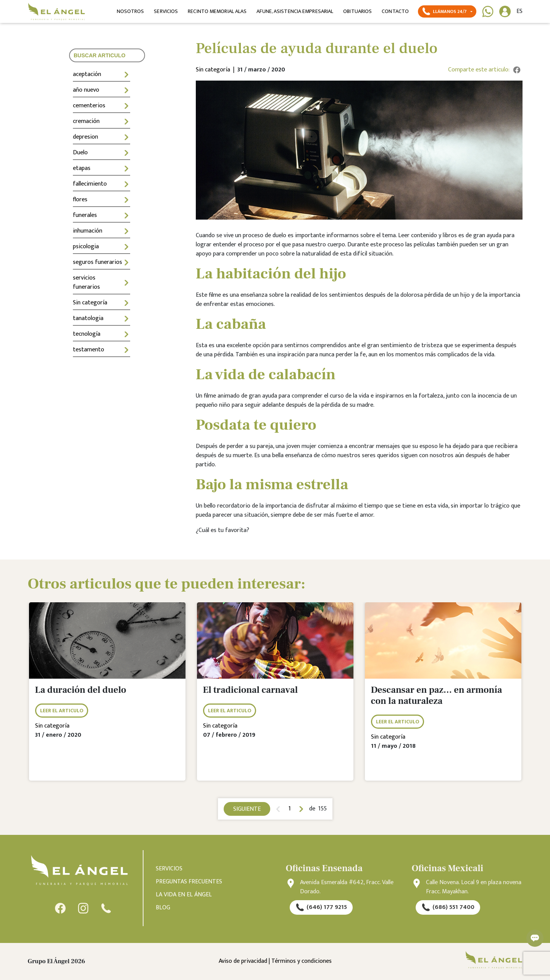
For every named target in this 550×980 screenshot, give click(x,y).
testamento (102, 350)
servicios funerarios (102, 282)
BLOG (163, 908)
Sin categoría (102, 303)
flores (102, 200)
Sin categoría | (217, 70)
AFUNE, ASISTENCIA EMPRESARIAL (295, 11)
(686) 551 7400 (448, 907)
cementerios (102, 106)
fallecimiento (102, 184)
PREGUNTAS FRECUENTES (189, 882)
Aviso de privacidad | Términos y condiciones (275, 961)
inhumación (102, 231)
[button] (447, 11)
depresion (102, 137)
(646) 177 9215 (321, 907)
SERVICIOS (166, 11)
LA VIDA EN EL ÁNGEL (184, 895)
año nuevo (102, 90)
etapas (102, 168)
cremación (102, 121)
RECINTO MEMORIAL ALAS (217, 11)
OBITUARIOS (357, 11)
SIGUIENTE (247, 809)
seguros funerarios (102, 262)
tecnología (102, 334)
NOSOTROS (131, 11)
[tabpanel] (107, 697)
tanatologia (102, 318)
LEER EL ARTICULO (62, 711)
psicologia (102, 247)
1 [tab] (290, 809)
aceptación (102, 74)
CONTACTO (395, 11)
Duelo (102, 153)
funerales (102, 215)
